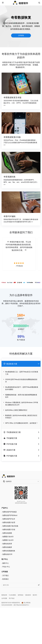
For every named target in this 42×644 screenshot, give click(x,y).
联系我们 (6, 579)
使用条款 (21, 595)
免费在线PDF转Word (10, 515)
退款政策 (28, 595)
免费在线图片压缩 (9, 530)
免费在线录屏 (7, 544)
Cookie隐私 (12, 595)
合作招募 (4, 598)
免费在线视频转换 (9, 551)
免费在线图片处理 (9, 522)
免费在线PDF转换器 (10, 512)
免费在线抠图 (7, 533)
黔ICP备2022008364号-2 (21, 605)
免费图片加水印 (8, 537)
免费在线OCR (7, 554)
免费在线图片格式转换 (10, 526)
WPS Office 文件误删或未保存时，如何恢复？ (21, 423)
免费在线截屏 (7, 547)
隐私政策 (4, 595)
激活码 (35, 595)
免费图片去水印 (8, 540)
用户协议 (12, 598)
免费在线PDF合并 (9, 519)
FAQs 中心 (6, 567)
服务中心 (6, 563)
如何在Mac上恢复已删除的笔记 (16, 410)
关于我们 (6, 576)
